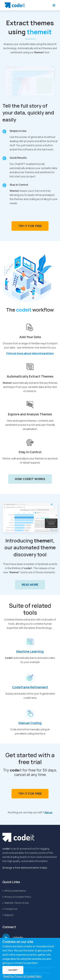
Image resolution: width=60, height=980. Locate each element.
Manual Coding (30, 723)
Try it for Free (30, 226)
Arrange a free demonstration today (25, 868)
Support (8, 915)
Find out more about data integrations (30, 353)
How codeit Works (30, 479)
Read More (30, 585)
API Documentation (14, 891)
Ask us (48, 812)
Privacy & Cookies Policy (17, 897)
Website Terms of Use (16, 903)
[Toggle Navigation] (54, 5)
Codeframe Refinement (30, 687)
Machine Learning (30, 651)
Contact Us (10, 909)
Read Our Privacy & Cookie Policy (22, 976)
